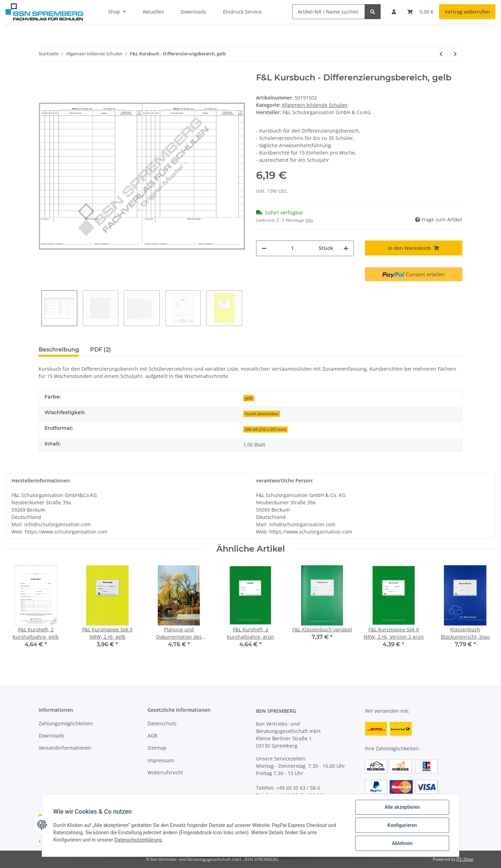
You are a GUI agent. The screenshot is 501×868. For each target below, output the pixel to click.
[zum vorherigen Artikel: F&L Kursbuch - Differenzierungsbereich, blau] (441, 54)
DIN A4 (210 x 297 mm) (265, 429)
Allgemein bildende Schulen (315, 105)
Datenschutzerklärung (138, 840)
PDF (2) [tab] (101, 350)
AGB (152, 736)
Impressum (161, 760)
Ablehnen (402, 843)
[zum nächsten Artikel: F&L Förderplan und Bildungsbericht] (455, 54)
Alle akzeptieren (402, 807)
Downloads (51, 736)
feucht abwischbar (262, 414)
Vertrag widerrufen (467, 12)
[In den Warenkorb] (414, 248)
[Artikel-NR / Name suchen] (329, 12)
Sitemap (157, 748)
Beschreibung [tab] (59, 350)
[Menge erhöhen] (346, 248)
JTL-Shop (465, 859)
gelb (249, 398)
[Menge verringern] (264, 248)
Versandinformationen (65, 748)
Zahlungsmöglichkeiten (66, 723)
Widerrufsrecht (165, 772)
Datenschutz (162, 723)
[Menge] (293, 248)
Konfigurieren (402, 825)
